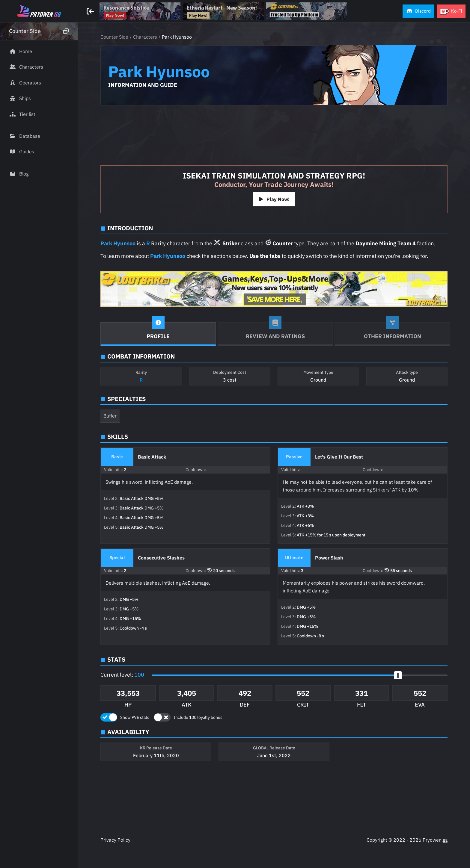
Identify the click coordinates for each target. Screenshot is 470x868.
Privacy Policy (115, 840)
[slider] (398, 675)
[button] (418, 11)
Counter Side (114, 37)
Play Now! (274, 199)
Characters (145, 37)
